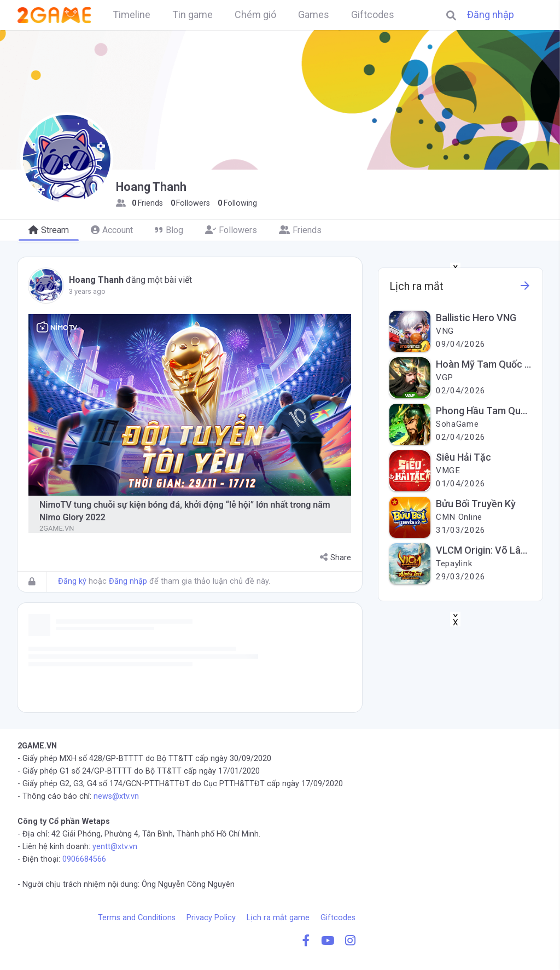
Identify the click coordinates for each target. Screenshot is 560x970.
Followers (231, 230)
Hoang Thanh (96, 280)
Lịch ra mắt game (278, 918)
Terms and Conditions (137, 918)
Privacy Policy (211, 918)
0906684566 (84, 859)
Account (112, 230)
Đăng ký (72, 581)
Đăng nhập (491, 15)
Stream (49, 230)
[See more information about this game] (525, 289)
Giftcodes (338, 918)
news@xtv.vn (116, 796)
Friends (300, 230)
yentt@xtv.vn (115, 847)
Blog (169, 230)
